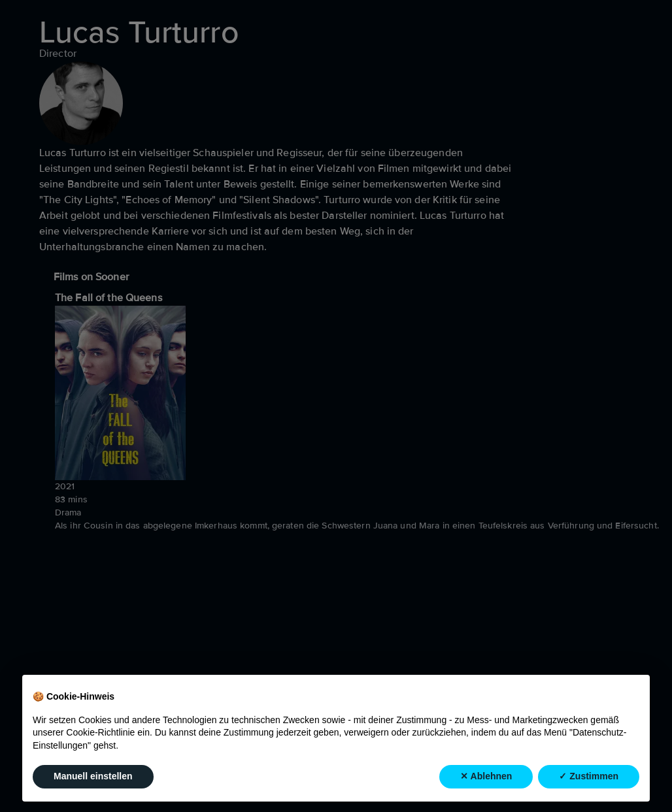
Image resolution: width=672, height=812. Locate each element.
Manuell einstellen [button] (93, 777)
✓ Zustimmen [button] (589, 777)
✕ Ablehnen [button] (486, 777)
